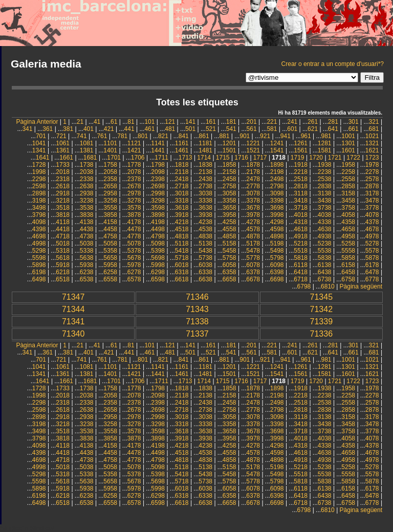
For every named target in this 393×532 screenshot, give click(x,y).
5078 (134, 243)
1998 (39, 172)
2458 (230, 179)
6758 (348, 279)
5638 (87, 258)
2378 (134, 179)
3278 (134, 201)
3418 (301, 201)
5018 (63, 243)
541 (231, 129)
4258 (230, 222)
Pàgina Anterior (37, 122)
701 (41, 136)
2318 (63, 179)
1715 (223, 158)
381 (68, 129)
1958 (348, 165)
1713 (185, 158)
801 (143, 136)
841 (184, 136)
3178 (372, 193)
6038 (205, 265)
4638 (325, 229)
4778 (134, 236)
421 (109, 129)
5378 (134, 251)
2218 (301, 172)
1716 (241, 158)
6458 (348, 272)
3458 (348, 201)
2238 (325, 172)
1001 (348, 136)
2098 (158, 172)
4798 (158, 236)
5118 (182, 243)
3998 (277, 215)
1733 (63, 165)
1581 (325, 150)
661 (354, 129)
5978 (134, 265)
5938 (87, 265)
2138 (205, 172)
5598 (39, 258)
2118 (182, 172)
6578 (134, 279)
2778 (253, 186)
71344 (73, 309)
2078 (134, 172)
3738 (325, 208)
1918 (301, 165)
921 (265, 136)
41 (97, 122)
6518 (63, 279)
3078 (253, 193)
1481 (205, 150)
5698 (158, 258)
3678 (253, 208)
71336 (322, 334)
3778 (372, 208)
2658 (110, 186)
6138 (325, 265)
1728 (39, 165)
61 (114, 122)
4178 (134, 222)
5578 (372, 251)
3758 (348, 208)
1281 (325, 143)
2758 (230, 186)
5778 (253, 258)
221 (272, 122)
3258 (110, 201)
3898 (158, 215)
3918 (182, 215)
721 (61, 136)
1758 (110, 165)
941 (286, 136)
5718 (182, 258)
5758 (230, 258)
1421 (134, 150)
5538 (325, 251)
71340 (73, 334)
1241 (277, 143)
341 (27, 129)
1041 (39, 143)
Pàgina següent (361, 286)
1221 (253, 143)
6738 (325, 279)
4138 (87, 222)
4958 (348, 236)
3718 (301, 208)
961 (306, 136)
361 (48, 129)
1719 (298, 158)
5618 (63, 258)
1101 (110, 143)
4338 (325, 222)
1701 (114, 158)
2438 (205, 179)
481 (170, 129)
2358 (110, 179)
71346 (197, 297)
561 (252, 129)
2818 (301, 186)
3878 (134, 215)
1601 (348, 150)
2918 (63, 193)
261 (313, 122)
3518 (63, 208)
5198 (277, 243)
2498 (277, 179)
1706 (138, 158)
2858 (348, 186)
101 (149, 122)
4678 (372, 229)
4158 (110, 222)
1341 (39, 150)
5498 (277, 251)
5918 (63, 265)
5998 (158, 265)
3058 (230, 193)
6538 (87, 279)
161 (211, 122)
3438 (325, 201)
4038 (325, 215)
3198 (39, 201)
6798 (304, 286)
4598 (277, 229)
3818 (63, 215)
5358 (110, 251)
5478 (253, 251)
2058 (110, 172)
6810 (328, 286)
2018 (63, 172)
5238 (325, 243)
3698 (277, 208)
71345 (322, 297)
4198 (158, 222)
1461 (182, 150)
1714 (204, 158)
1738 (87, 165)
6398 (277, 272)
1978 (372, 165)
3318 (182, 201)
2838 (325, 186)
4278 (253, 222)
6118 (301, 265)
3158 (348, 193)
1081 (87, 143)
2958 (110, 193)
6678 (253, 279)
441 (129, 129)
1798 (158, 165)
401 (89, 129)
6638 (205, 279)
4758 (110, 236)
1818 (182, 165)
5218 (301, 243)
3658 (230, 208)
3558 (110, 208)
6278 (134, 272)
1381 (87, 150)
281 (333, 122)
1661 (66, 158)
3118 (301, 193)
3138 (325, 193)
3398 (277, 201)
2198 (277, 172)
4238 (205, 222)
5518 (301, 251)
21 (80, 122)
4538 (205, 229)
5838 (325, 258)
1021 (372, 136)
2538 (325, 179)
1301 (348, 143)
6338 (205, 272)
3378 (253, 201)
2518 (301, 179)
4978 (372, 236)
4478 (134, 229)
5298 (39, 251)
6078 (253, 265)
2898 (39, 193)
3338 (205, 201)
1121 (134, 143)
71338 (197, 322)
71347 (73, 297)
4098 (39, 222)
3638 (205, 208)
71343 (197, 309)
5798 (277, 258)
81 (131, 122)
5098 (158, 243)
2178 (253, 172)
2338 (87, 179)
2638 (87, 186)
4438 (87, 229)
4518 (182, 229)
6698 (277, 279)
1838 (205, 165)
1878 (253, 165)
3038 (205, 193)
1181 (205, 143)
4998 (39, 243)
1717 (260, 158)
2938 (87, 193)
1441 (158, 150)
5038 (87, 243)
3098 (277, 193)
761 (102, 136)
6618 (182, 279)
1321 (372, 143)
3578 (134, 208)
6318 (182, 272)
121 (170, 122)
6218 (63, 272)
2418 (182, 179)
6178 (372, 265)
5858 (348, 258)
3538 (87, 208)
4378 (372, 222)
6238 (87, 272)
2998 (158, 193)
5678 (134, 258)
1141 (158, 143)
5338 (87, 251)
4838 (205, 236)
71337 (197, 334)
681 (374, 129)
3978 (253, 215)
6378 (253, 272)
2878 (372, 186)
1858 (230, 165)
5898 (39, 265)
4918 (301, 236)
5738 (205, 258)
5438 (205, 251)
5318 (63, 251)
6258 (110, 272)
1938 (325, 165)
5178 (253, 243)
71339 (322, 322)
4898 (277, 236)
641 (333, 129)
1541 (277, 150)
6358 (230, 272)
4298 (277, 222)
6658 (230, 279)
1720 (316, 158)
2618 (63, 186)
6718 (301, 279)
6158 (348, 265)
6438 (325, 272)
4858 (230, 236)
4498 (158, 229)
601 (292, 129)
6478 (372, 272)
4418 (63, 229)
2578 (372, 179)
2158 (230, 172)
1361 (63, 150)
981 (326, 136)
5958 (110, 265)
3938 (205, 215)
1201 (230, 143)
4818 (182, 236)
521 (211, 129)
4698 (39, 236)
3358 (230, 201)
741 (82, 136)
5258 (348, 243)
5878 (372, 258)
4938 (325, 236)
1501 (230, 150)
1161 (182, 143)
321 (374, 122)
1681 (90, 158)
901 (245, 136)
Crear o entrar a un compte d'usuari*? (333, 64)
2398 (158, 179)
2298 (39, 179)
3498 (39, 208)
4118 (63, 222)
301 (354, 122)
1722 (353, 158)
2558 (348, 179)
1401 (110, 150)
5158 (230, 243)
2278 (372, 172)
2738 (205, 186)
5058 (110, 243)
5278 (372, 243)
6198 (39, 272)
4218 (182, 222)
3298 (158, 201)
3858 (110, 215)
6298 (158, 272)
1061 (63, 143)
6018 (182, 265)
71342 (322, 309)
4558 (230, 229)
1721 (335, 158)
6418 (301, 272)
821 (163, 136)
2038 (87, 172)
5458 (230, 251)
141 (190, 122)
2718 (182, 186)
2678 (134, 186)
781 (122, 136)
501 (190, 129)
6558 (110, 279)
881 (224, 136)
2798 (277, 186)
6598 (158, 279)
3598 (158, 208)
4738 (87, 236)
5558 (348, 251)
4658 (348, 229)
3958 (230, 215)
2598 (39, 186)
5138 (205, 243)
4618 (301, 229)
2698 (158, 186)
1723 (372, 158)
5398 (158, 251)
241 (292, 122)
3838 (87, 215)
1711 (161, 158)
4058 (348, 215)
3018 (182, 193)
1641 (43, 158)
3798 (39, 215)
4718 (63, 236)
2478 (253, 179)
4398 (39, 229)
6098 (277, 265)
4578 (253, 229)
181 (231, 122)
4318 (301, 222)
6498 (39, 279)
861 (204, 136)
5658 (110, 258)
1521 (253, 150)
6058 (230, 265)
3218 (63, 201)
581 (272, 129)
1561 (301, 150)
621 (313, 129)
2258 (348, 172)
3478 (372, 201)
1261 (301, 143)
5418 (182, 251)
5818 (301, 258)
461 (149, 129)
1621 (372, 150)
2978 (134, 193)
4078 (372, 215)
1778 (134, 165)
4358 (348, 222)
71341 (73, 322)
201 (252, 122)
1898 (277, 165)
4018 (301, 215)
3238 (87, 201)
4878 (253, 236)
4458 (110, 229)
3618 (182, 208)
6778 (372, 279)
